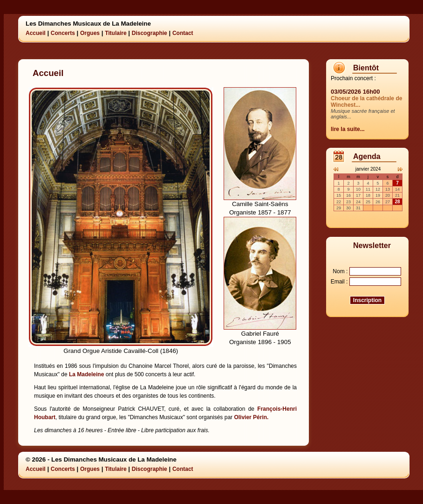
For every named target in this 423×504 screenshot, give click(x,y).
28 (397, 202)
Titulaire (116, 33)
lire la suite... (348, 129)
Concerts (63, 33)
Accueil (36, 33)
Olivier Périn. (251, 417)
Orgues (90, 33)
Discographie (150, 33)
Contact (183, 33)
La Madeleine (86, 374)
